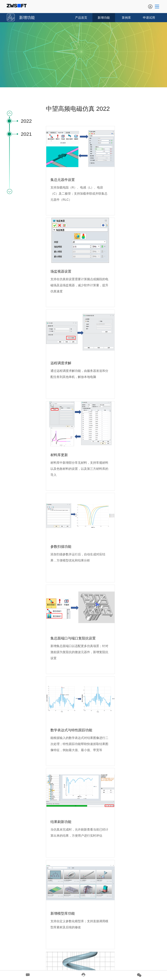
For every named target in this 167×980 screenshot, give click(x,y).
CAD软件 (103, 949)
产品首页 (81, 18)
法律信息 (75, 959)
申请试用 (149, 18)
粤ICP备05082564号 (146, 949)
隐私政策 (92, 959)
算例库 (126, 18)
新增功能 (104, 18)
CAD (94, 949)
